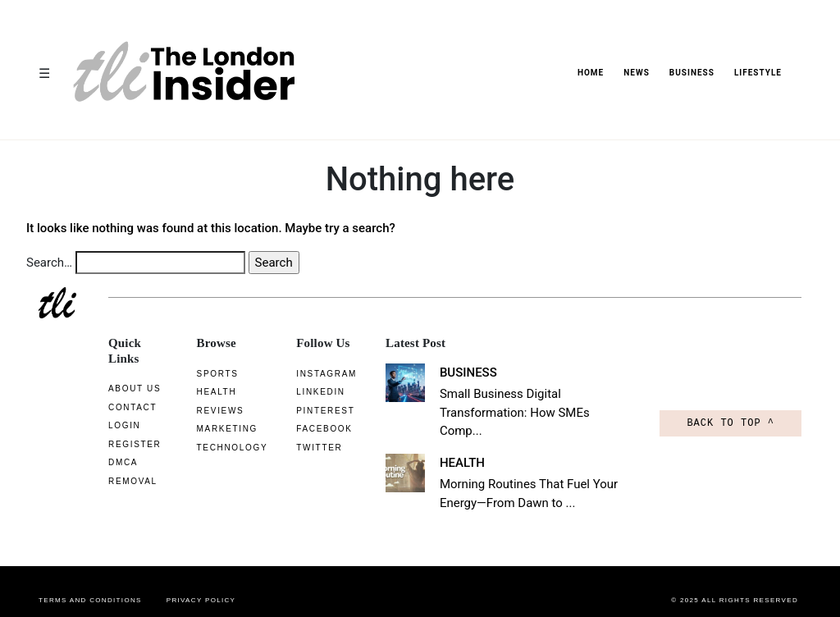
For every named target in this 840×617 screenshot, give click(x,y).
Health (210, 392)
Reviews (213, 411)
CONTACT (132, 407)
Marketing (220, 429)
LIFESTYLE (758, 73)
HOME (591, 73)
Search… (49, 263)
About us (135, 388)
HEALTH (457, 444)
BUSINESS (692, 73)
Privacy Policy (201, 582)
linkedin (314, 392)
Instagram (320, 374)
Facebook (317, 429)
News (637, 73)
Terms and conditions (90, 582)
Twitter (313, 448)
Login (124, 425)
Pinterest (319, 411)
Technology (225, 448)
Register (135, 444)
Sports (210, 374)
